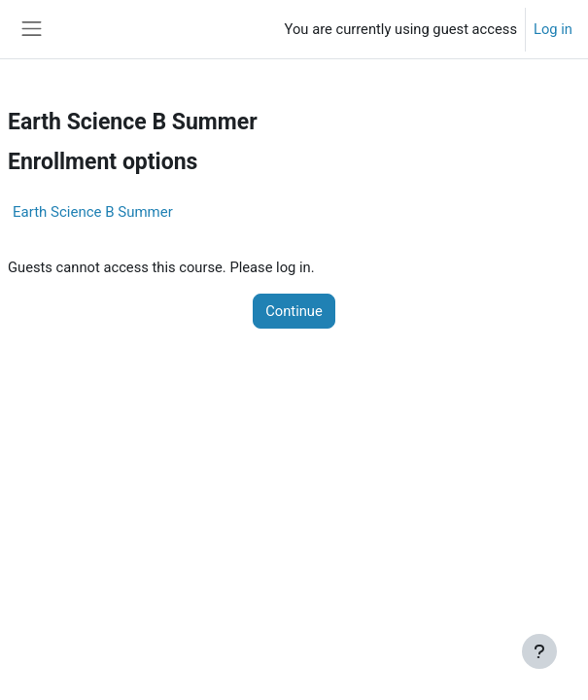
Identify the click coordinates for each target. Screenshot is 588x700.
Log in (553, 29)
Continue (294, 311)
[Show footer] (539, 651)
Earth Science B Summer (93, 212)
